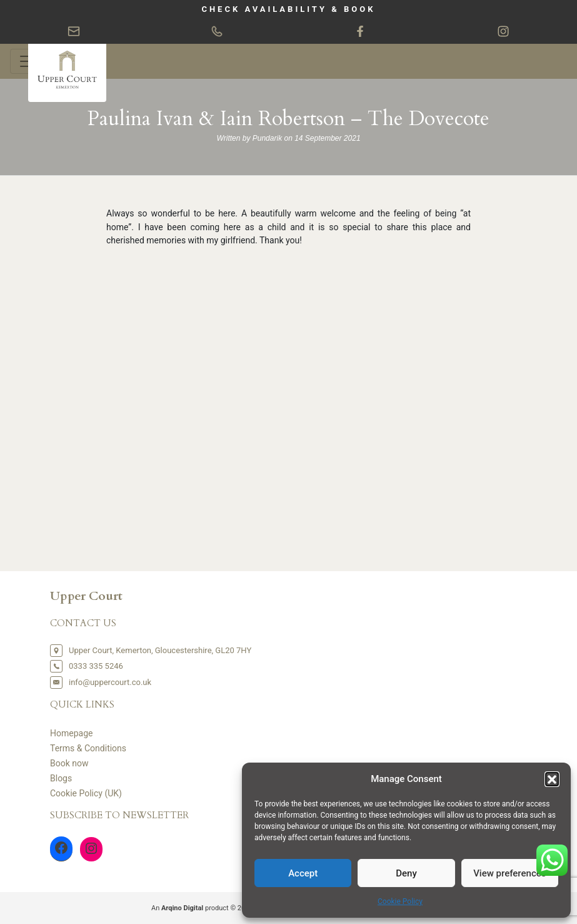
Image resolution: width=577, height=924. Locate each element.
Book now (69, 763)
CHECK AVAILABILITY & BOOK (288, 9)
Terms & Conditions (88, 748)
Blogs (61, 778)
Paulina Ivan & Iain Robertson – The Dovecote (288, 119)
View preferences (509, 873)
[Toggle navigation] (28, 61)
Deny (406, 873)
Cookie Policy (400, 901)
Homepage (71, 733)
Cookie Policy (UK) (86, 793)
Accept (303, 873)
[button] (552, 779)
